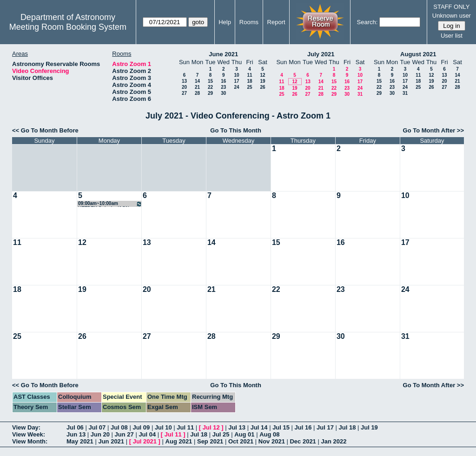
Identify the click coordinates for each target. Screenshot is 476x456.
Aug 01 (244, 434)
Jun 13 (76, 434)
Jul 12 (211, 427)
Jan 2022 (334, 441)
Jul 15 (281, 427)
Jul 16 (303, 427)
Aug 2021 (179, 441)
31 (360, 94)
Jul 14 (259, 427)
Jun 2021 (111, 441)
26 (262, 87)
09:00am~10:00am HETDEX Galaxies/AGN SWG (110, 204)
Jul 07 (97, 427)
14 (197, 81)
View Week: (29, 434)
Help (225, 22)
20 (184, 87)
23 (223, 87)
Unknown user (452, 16)
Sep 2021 (210, 441)
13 (184, 81)
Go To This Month (236, 130)
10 (236, 75)
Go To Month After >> (433, 130)
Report (276, 22)
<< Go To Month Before (45, 130)
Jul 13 (237, 427)
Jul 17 (325, 427)
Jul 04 (147, 434)
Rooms (249, 22)
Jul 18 (347, 427)
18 (249, 81)
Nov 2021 (272, 441)
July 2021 (321, 54)
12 (262, 75)
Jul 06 (75, 427)
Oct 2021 (241, 441)
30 (223, 93)
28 (197, 93)
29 (210, 93)
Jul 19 (369, 427)
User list (452, 36)
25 (249, 87)
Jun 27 (124, 434)
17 (236, 81)
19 (262, 81)
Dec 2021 (303, 441)
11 (249, 75)
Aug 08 (269, 434)
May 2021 (80, 441)
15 (210, 81)
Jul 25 (221, 434)
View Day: (26, 427)
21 (197, 87)
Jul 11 (185, 427)
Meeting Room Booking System (68, 27)
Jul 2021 (145, 441)
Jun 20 (100, 434)
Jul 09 (141, 427)
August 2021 (418, 54)
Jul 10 (163, 427)
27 (184, 93)
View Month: (30, 441)
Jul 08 (119, 427)
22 (210, 87)
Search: (367, 22)
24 (236, 87)
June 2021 (223, 54)
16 (223, 81)
